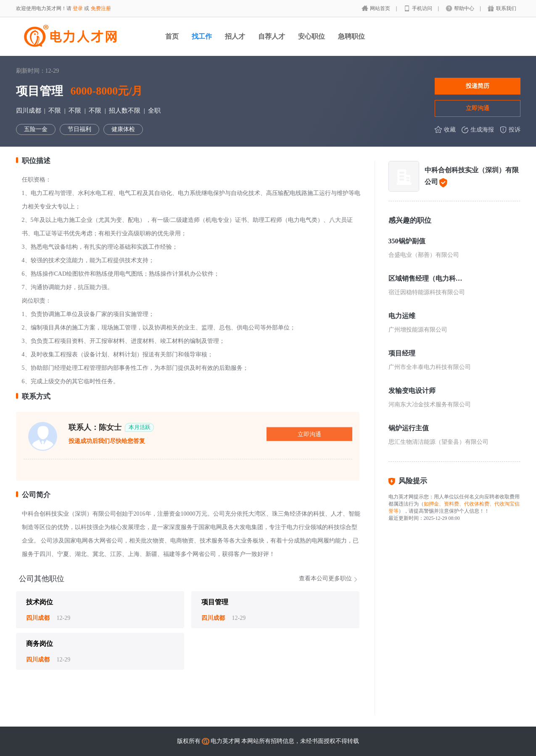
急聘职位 (351, 36)
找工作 (202, 36)
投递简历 (478, 86)
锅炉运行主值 (409, 428)
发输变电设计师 (412, 391)
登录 (78, 8)
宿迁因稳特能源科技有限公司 (427, 292)
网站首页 (381, 8)
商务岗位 (40, 644)
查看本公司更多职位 (325, 578)
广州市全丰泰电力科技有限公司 (430, 367)
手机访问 (423, 8)
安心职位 (312, 36)
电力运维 (402, 316)
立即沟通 (478, 108)
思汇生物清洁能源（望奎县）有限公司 (438, 442)
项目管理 (215, 602)
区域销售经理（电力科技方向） (425, 278)
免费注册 (101, 8)
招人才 (235, 36)
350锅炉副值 (407, 241)
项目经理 (402, 353)
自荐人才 (272, 36)
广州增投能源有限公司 (418, 330)
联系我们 (506, 8)
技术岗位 (40, 602)
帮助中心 (465, 8)
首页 (172, 36)
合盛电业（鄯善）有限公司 (424, 255)
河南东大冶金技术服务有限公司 (430, 404)
